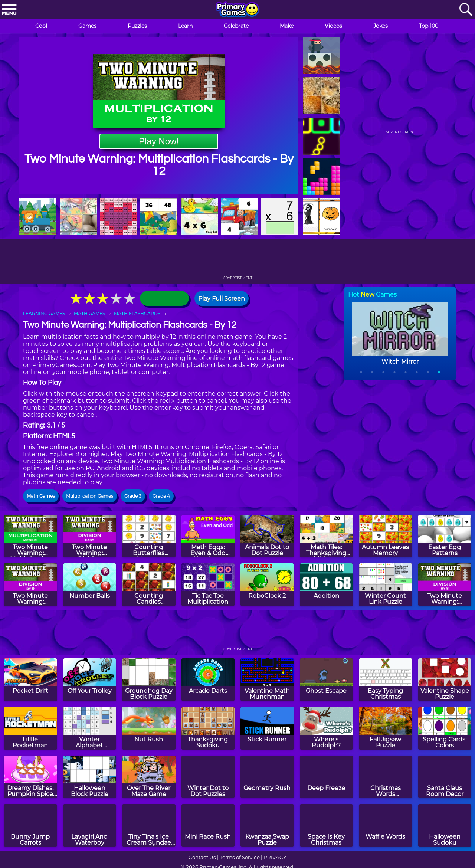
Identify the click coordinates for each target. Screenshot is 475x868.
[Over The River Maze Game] (149, 777)
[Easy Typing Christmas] (386, 680)
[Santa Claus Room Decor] (445, 777)
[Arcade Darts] (208, 680)
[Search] (466, 10)
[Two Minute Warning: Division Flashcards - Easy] (90, 536)
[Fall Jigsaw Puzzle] (386, 728)
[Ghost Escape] (327, 680)
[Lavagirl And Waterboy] (90, 826)
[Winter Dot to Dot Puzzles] (208, 777)
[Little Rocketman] (30, 728)
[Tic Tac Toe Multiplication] (208, 585)
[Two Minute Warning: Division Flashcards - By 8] (445, 585)
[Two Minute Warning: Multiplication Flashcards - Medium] (30, 536)
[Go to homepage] (237, 10)
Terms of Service (240, 857)
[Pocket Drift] (30, 680)
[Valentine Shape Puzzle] (445, 680)
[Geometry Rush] (267, 777)
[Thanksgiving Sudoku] (208, 728)
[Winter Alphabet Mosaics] (90, 728)
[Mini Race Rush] (208, 826)
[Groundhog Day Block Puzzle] (149, 680)
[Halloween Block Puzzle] (90, 777)
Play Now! (159, 141)
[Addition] (327, 585)
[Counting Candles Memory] (149, 585)
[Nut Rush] (149, 728)
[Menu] (9, 10)
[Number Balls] (90, 585)
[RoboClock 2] (267, 585)
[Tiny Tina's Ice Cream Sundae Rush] (149, 826)
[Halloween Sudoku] (445, 826)
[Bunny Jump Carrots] (30, 826)
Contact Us (202, 857)
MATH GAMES (89, 313)
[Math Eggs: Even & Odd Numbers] (208, 536)
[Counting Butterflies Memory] (149, 536)
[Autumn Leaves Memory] (386, 536)
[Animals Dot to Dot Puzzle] (267, 536)
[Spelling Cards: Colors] (445, 728)
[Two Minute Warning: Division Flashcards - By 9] (30, 585)
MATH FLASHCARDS (137, 313)
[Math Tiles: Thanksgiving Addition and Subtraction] (327, 536)
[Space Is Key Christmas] (327, 826)
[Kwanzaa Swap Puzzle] (267, 826)
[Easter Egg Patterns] (445, 536)
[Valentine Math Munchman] (267, 680)
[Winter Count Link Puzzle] (386, 585)
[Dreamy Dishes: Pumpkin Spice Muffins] (30, 777)
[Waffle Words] (386, 826)
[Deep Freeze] (327, 777)
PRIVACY (275, 857)
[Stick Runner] (267, 728)
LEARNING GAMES (44, 313)
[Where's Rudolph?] (327, 728)
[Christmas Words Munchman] (386, 777)
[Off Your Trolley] (90, 680)
